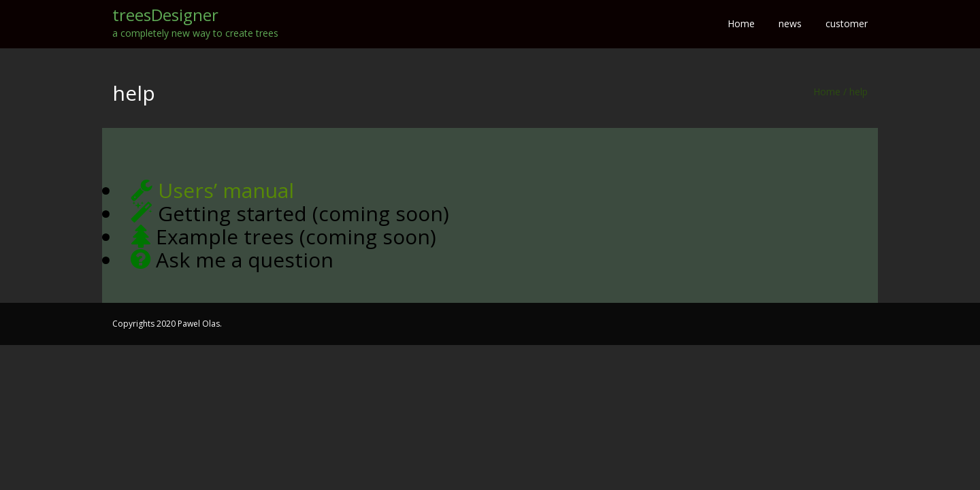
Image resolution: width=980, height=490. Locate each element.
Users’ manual (226, 190)
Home (827, 92)
